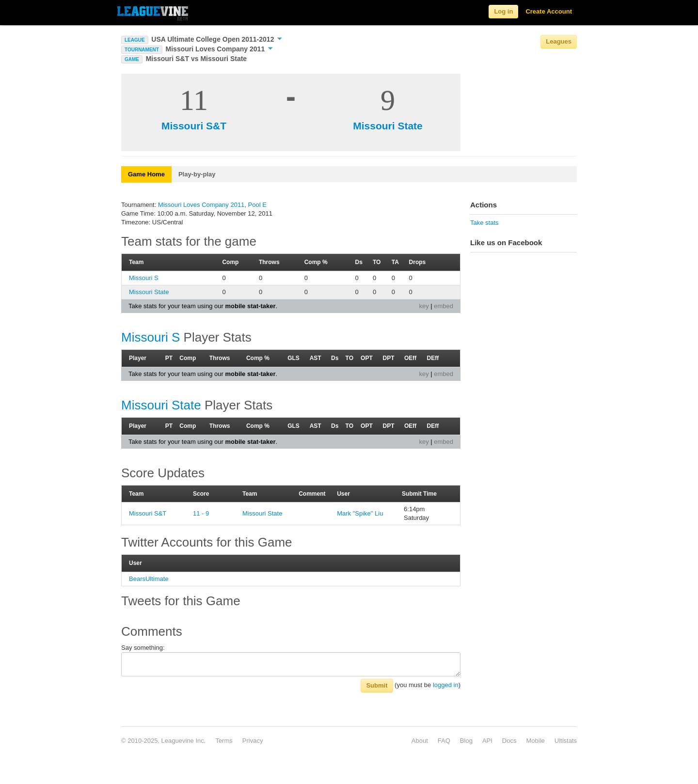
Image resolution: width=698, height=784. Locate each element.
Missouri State (388, 126)
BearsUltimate (149, 579)
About (420, 741)
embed (444, 306)
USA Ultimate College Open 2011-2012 (217, 39)
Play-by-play (197, 174)
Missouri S (144, 278)
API (487, 741)
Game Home (146, 174)
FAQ (444, 741)
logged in (446, 685)
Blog (466, 741)
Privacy (253, 741)
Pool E (257, 205)
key (424, 306)
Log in (503, 11)
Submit (377, 685)
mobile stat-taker (250, 306)
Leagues (559, 41)
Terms (224, 741)
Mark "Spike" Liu (360, 513)
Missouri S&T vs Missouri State (197, 59)
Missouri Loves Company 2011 (220, 49)
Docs (509, 741)
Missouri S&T (194, 126)
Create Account (549, 11)
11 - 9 (201, 513)
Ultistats (566, 741)
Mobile (535, 741)
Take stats (484, 223)
